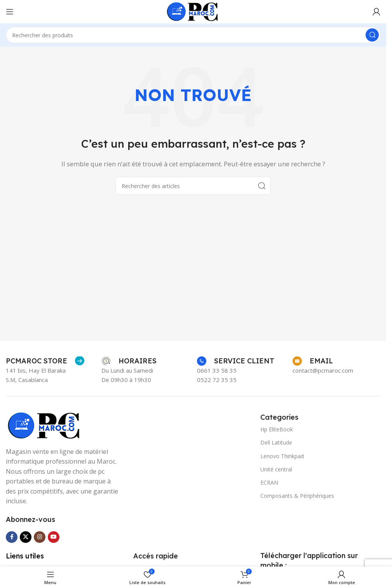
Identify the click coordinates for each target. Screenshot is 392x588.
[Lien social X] (26, 537)
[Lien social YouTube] (54, 537)
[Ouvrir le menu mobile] (10, 12)
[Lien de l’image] (45, 425)
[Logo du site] (193, 11)
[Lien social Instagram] (40, 537)
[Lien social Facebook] (12, 537)
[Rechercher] (193, 35)
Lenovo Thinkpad (282, 456)
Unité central (276, 469)
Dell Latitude (276, 442)
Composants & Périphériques (297, 496)
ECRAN (269, 482)
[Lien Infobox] (45, 361)
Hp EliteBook (277, 429)
